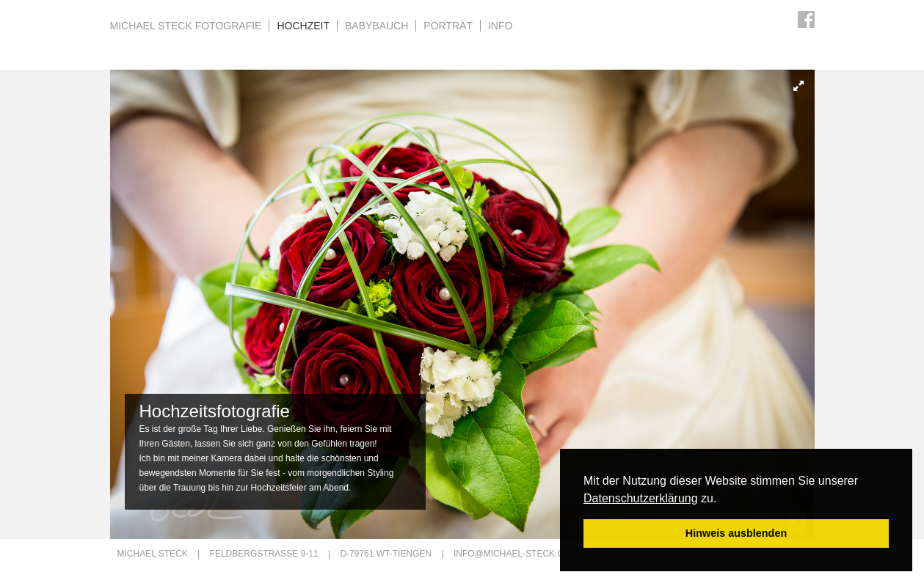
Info (500, 26)
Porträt (448, 26)
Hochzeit (303, 26)
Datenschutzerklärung (641, 498)
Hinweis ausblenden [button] (736, 533)
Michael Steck (186, 26)
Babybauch (376, 26)
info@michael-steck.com (516, 554)
